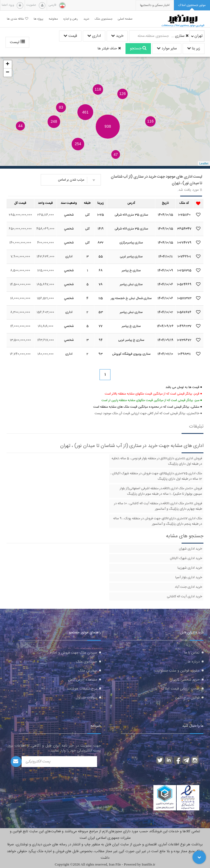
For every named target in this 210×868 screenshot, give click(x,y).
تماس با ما (192, 653)
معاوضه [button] (53, 19)
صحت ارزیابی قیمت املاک (180, 689)
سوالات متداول (86, 698)
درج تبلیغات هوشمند (82, 689)
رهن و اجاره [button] (71, 19)
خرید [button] (86, 19)
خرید (117, 36)
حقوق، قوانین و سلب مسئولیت (177, 671)
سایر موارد (167, 49)
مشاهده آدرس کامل (83, 680)
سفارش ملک (88, 671)
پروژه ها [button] (38, 19)
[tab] (192, 5)
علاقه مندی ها (17, 19)
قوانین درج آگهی (187, 698)
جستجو (138, 49)
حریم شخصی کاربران (185, 680)
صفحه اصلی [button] (125, 19)
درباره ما (194, 662)
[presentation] (155, 5)
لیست (17, 42)
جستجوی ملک (87, 662)
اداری (94, 36)
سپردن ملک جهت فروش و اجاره (74, 653)
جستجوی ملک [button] (103, 19)
